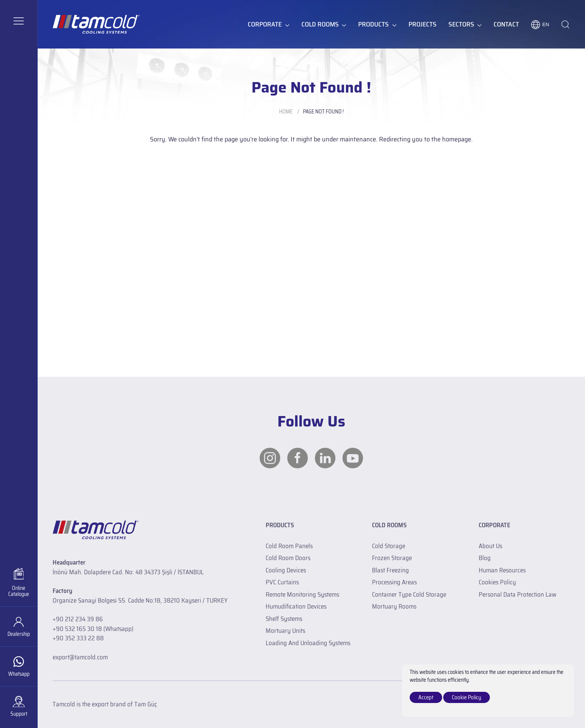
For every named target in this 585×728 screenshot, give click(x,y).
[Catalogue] (19, 582)
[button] (19, 21)
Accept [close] (426, 697)
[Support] (19, 706)
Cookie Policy (467, 697)
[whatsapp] (19, 666)
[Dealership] (19, 626)
